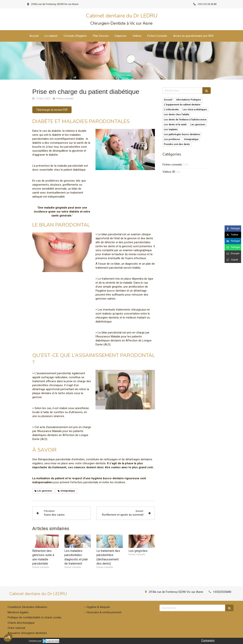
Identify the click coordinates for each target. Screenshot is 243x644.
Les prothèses (172, 139)
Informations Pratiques (189, 100)
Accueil (168, 100)
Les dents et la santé (175, 125)
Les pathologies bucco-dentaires (182, 134)
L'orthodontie (171, 110)
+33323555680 (222, 592)
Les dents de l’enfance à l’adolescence (185, 120)
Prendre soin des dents (177, 144)
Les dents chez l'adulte (177, 115)
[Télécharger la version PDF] (52, 110)
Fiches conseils (172, 165)
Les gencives (198, 125)
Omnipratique (191, 139)
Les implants (171, 129)
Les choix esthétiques (195, 110)
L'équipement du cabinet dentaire (182, 105)
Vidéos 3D (169, 172)
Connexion (208, 640)
